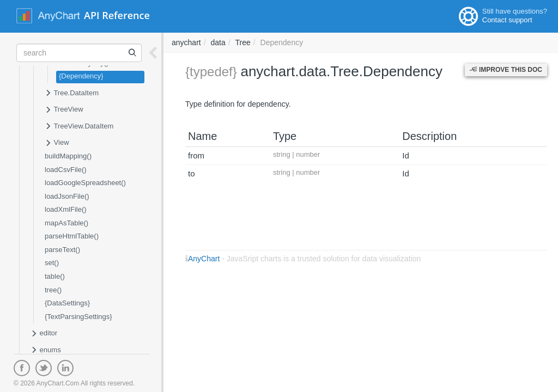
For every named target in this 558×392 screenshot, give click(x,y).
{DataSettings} (67, 303)
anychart (186, 42)
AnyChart (204, 259)
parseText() (62, 250)
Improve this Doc (506, 70)
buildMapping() (68, 156)
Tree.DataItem (72, 94)
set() (52, 263)
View (57, 143)
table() (55, 276)
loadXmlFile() (66, 209)
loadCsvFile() (66, 170)
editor (44, 334)
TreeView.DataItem (79, 127)
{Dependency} (81, 76)
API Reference (117, 15)
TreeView (64, 110)
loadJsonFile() (67, 196)
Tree (243, 42)
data (218, 42)
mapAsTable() (66, 223)
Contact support (507, 20)
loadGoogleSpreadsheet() (85, 183)
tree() (53, 290)
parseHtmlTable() (72, 236)
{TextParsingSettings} (78, 317)
